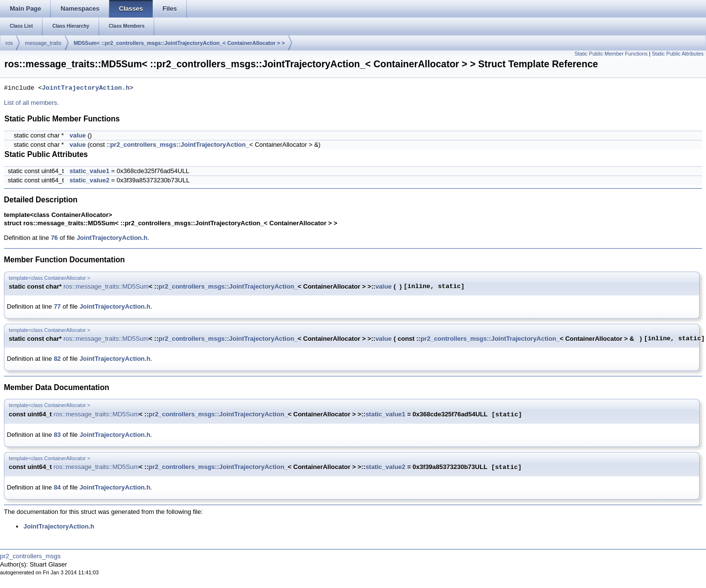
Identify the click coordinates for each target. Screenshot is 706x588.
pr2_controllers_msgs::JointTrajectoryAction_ (180, 145)
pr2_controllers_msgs (30, 556)
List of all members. (31, 103)
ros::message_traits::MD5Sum (106, 286)
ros (9, 43)
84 (57, 487)
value (78, 135)
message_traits (43, 43)
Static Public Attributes (678, 54)
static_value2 (90, 180)
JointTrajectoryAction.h (86, 88)
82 (57, 359)
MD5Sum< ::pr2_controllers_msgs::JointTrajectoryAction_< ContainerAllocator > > (179, 43)
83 (57, 435)
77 (57, 306)
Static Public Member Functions (611, 54)
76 (54, 238)
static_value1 (90, 171)
